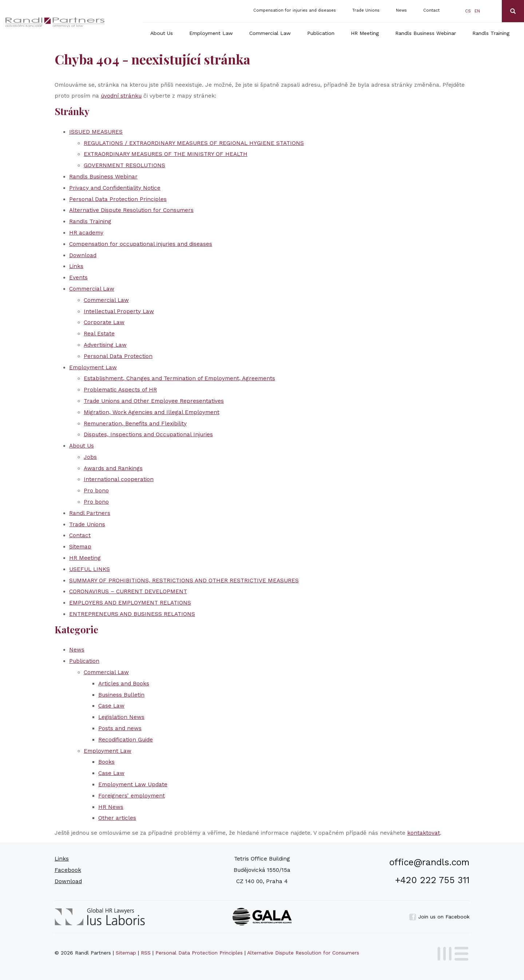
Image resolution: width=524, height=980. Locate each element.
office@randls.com (429, 862)
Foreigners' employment (132, 796)
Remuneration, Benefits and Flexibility (135, 424)
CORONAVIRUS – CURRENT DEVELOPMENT (128, 591)
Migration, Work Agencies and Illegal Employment (152, 412)
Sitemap (80, 547)
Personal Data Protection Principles (118, 199)
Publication (321, 33)
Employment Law (211, 33)
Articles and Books (124, 684)
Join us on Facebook (439, 917)
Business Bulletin (121, 695)
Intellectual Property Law (119, 311)
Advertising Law (105, 345)
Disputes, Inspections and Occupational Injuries (148, 434)
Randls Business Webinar (426, 33)
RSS (146, 953)
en (477, 11)
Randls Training (491, 33)
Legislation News (121, 717)
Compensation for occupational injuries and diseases (141, 244)
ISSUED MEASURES (96, 132)
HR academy (86, 233)
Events (78, 278)
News (401, 10)
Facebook (68, 870)
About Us (162, 33)
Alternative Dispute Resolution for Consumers (131, 210)
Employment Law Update (133, 784)
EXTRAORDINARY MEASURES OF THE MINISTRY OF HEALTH (166, 154)
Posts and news (120, 728)
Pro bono (96, 491)
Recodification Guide (126, 740)
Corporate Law (104, 322)
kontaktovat (424, 833)
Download (83, 255)
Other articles (117, 818)
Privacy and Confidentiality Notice (115, 188)
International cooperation (119, 479)
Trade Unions (366, 10)
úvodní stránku (121, 96)
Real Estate (99, 334)
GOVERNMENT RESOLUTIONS (124, 165)
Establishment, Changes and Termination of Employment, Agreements (179, 378)
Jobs (90, 457)
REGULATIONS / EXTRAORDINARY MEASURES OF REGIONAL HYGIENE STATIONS (194, 143)
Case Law (111, 706)
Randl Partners (90, 513)
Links (76, 266)
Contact (431, 10)
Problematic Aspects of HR (120, 390)
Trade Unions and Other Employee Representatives (154, 401)
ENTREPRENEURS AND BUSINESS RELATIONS (132, 614)
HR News (111, 807)
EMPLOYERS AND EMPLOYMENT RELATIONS (130, 603)
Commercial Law (270, 33)
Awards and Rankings (113, 468)
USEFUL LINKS (90, 569)
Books (106, 762)
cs (468, 11)
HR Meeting (365, 33)
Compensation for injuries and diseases (295, 10)
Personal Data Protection (118, 356)
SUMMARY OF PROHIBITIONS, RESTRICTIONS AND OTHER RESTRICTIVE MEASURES (184, 580)
